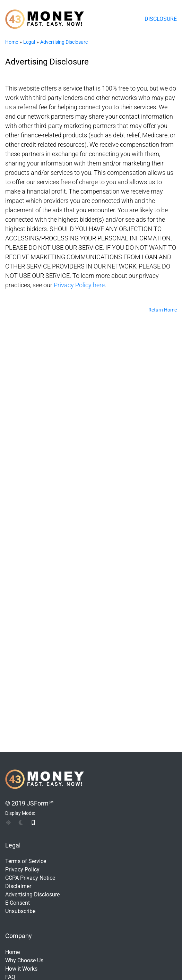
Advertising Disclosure (64, 42)
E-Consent (18, 903)
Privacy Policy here (79, 285)
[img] (8, 823)
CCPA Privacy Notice (30, 878)
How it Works (21, 969)
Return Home (163, 310)
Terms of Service (26, 861)
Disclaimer (18, 886)
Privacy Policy (22, 870)
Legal (29, 42)
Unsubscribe (20, 911)
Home (12, 42)
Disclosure (161, 19)
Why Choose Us (24, 960)
